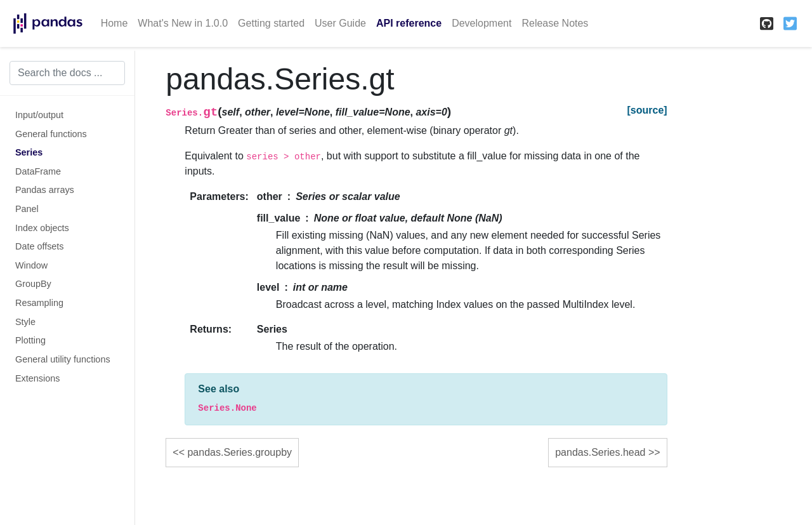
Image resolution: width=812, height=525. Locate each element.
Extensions (37, 378)
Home (115, 23)
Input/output (39, 115)
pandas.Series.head (600, 452)
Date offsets (40, 246)
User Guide (340, 23)
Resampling (39, 303)
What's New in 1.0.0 (183, 23)
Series (29, 152)
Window (31, 265)
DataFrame (38, 171)
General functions (51, 134)
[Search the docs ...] (67, 73)
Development (481, 23)
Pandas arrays (45, 190)
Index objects (42, 228)
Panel (27, 209)
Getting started (271, 23)
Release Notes (555, 23)
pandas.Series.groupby (239, 452)
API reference (409, 23)
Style (25, 322)
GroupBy (33, 284)
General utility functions (63, 359)
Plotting (30, 340)
